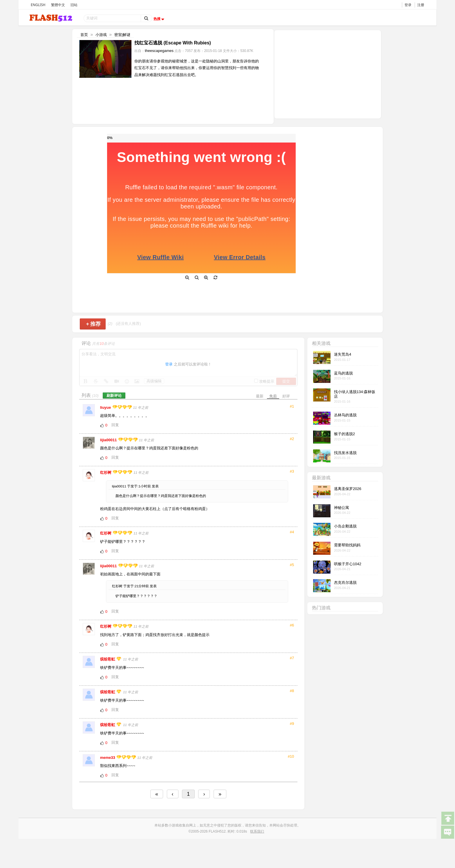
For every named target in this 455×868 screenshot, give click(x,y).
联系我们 (257, 831)
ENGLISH (38, 5)
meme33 (108, 758)
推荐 (93, 324)
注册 (421, 5)
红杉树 (106, 472)
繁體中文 (58, 5)
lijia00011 (109, 440)
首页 (84, 35)
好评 (286, 396)
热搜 (160, 19)
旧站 (74, 5)
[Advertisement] (328, 74)
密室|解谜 (122, 35)
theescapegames (159, 51)
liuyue (106, 407)
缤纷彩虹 (108, 659)
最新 (260, 396)
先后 (273, 396)
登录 (408, 5)
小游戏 (101, 35)
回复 (115, 425)
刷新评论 (114, 396)
